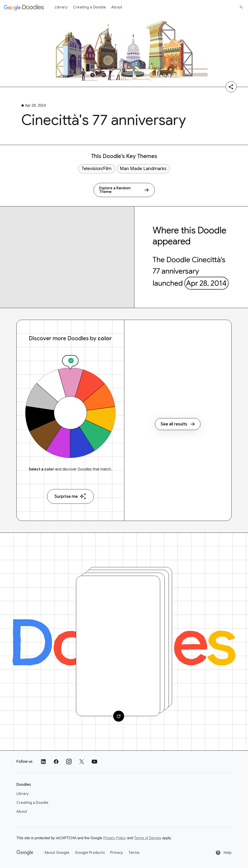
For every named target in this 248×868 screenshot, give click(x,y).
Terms (134, 853)
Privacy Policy (115, 838)
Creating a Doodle (89, 7)
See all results (178, 424)
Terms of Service (148, 838)
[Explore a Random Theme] (124, 190)
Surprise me (70, 496)
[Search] (241, 7)
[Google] (25, 853)
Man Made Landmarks (143, 169)
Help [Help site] (223, 853)
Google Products (90, 853)
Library (61, 7)
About (117, 7)
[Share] (231, 87)
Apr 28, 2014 (206, 283)
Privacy (117, 853)
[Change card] (119, 716)
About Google (57, 853)
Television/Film (97, 169)
